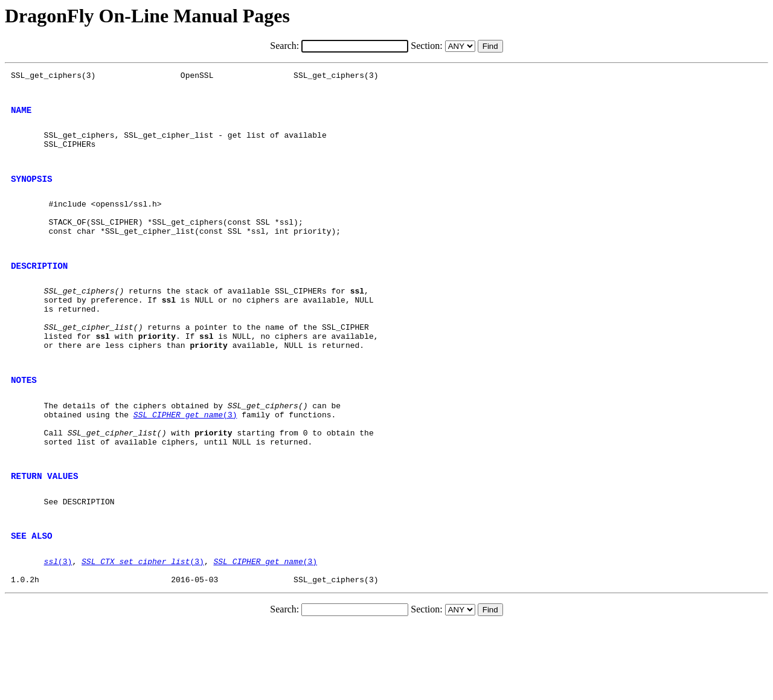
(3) (185, 465)
